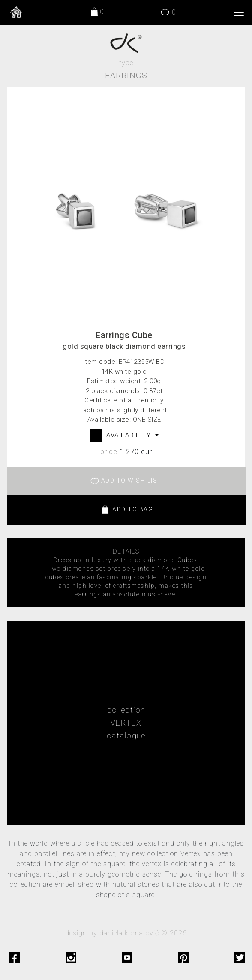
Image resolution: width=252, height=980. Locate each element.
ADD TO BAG (126, 510)
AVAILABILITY (130, 435)
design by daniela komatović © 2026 (126, 933)
